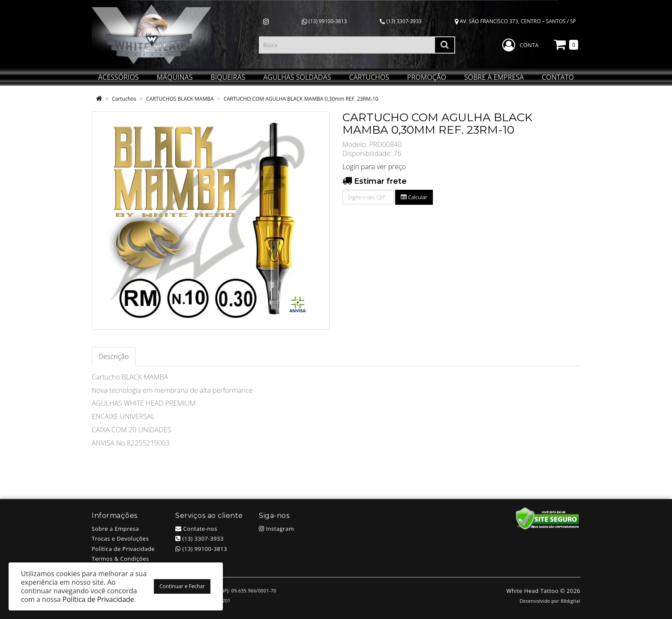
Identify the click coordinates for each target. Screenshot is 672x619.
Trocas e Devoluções (120, 538)
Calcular (414, 197)
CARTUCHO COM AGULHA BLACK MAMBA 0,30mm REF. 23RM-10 (301, 99)
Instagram (276, 529)
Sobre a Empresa (115, 529)
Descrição (114, 356)
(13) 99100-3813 (324, 21)
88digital (570, 601)
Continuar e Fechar (182, 586)
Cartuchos (124, 99)
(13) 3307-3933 (401, 21)
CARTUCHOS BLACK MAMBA (180, 99)
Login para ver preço (374, 167)
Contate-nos (196, 529)
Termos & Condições (120, 559)
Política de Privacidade (123, 549)
